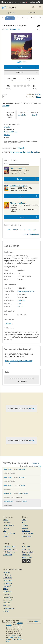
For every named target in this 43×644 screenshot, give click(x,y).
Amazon (7, 135)
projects (13, 635)
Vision (6, 520)
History (38, 97)
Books (24, 522)
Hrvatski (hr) (8, 592)
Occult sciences (16, 152)
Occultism (26, 152)
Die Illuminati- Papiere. (19, 186)
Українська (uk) (9, 608)
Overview (10, 18)
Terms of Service (9, 534)
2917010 (20, 307)
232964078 (21, 300)
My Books (11, 13)
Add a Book (26, 555)
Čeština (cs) (7, 575)
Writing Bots (8, 555)
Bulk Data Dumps (9, 552)
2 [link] (24, 230)
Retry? (32, 408)
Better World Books (11, 132)
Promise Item (8, 323)
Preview (23, 62)
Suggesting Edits (28, 552)
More (7, 138)
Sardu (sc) (7, 603)
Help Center (26, 546)
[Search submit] (33, 7)
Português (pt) (8, 597)
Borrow (20, 67)
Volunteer (7, 522)
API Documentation (10, 549)
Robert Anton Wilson (12, 29)
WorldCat (7, 127)
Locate (21, 196)
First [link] (9, 230)
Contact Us (26, 549)
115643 (20, 303)
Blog (5, 531)
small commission (16, 143)
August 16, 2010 (8, 485)
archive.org (10, 639)
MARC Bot (38, 95)
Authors (25, 525)
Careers (6, 528)
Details (34, 18)
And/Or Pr (22, 115)
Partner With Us (9, 525)
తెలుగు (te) (7, 605)
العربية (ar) (7, 572)
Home (24, 520)
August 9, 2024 (8, 469)
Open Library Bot (23, 493)
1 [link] (21, 230)
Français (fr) (7, 586)
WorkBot (22, 485)
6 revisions (35, 463)
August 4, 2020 (8, 477)
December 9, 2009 (8, 501)
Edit (5, 96)
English (35, 115)
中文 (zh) (6, 611)
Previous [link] (15, 230)
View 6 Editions (22, 18)
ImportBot (22, 477)
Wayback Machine (15, 637)
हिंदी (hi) (6, 589)
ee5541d (36, 622)
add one (6, 106)
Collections (26, 531)
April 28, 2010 (7, 493)
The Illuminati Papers (18, 169)
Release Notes (27, 557)
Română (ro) (8, 600)
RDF (35, 466)
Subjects (25, 528)
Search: (16, 163)
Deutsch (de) (8, 578)
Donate (24, 2)
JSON (39, 466)
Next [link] (29, 230)
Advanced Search (28, 534)
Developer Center (9, 546)
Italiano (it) (7, 594)
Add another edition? (31, 234)
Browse (29, 13)
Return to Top (27, 536)
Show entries (11, 160)
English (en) (7, 580)
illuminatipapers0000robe (26, 291)
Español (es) (8, 583)
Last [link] (34, 230)
